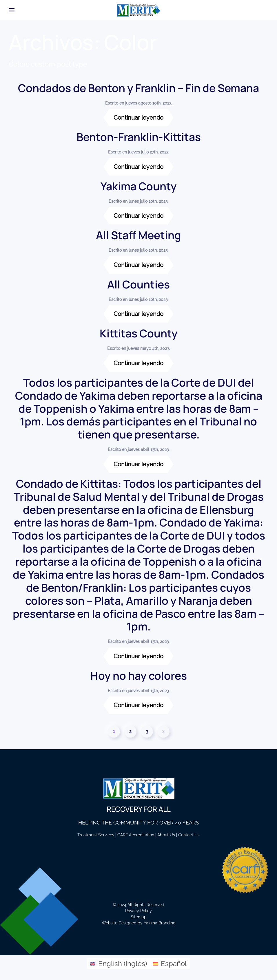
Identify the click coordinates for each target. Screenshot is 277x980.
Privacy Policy (138, 911)
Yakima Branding (160, 923)
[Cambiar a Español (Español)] (170, 964)
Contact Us (189, 835)
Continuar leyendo (138, 118)
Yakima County (139, 186)
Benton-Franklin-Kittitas (139, 137)
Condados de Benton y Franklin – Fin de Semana (138, 88)
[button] (12, 10)
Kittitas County (139, 333)
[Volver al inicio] (138, 10)
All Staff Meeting (138, 235)
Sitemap (139, 917)
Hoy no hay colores (139, 675)
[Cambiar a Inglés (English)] (119, 964)
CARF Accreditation (136, 835)
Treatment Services (96, 835)
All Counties (138, 284)
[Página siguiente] (163, 732)
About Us (166, 835)
